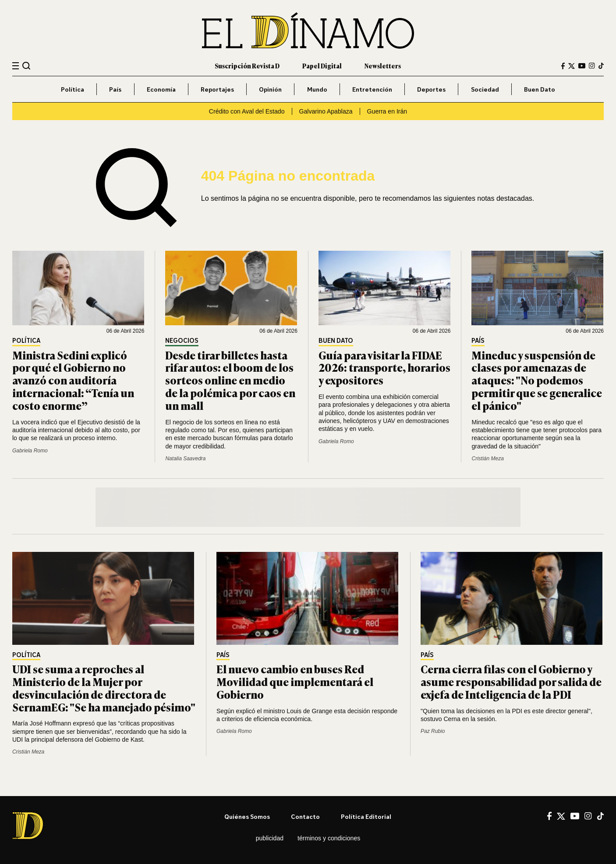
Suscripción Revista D (247, 66)
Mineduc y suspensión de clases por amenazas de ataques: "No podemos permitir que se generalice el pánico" (537, 380)
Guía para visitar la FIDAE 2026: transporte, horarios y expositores (384, 368)
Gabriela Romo (30, 451)
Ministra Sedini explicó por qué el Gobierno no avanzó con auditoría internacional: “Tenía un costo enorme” (73, 380)
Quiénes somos (247, 816)
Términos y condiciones (329, 838)
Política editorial (366, 816)
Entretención (372, 89)
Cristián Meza (487, 459)
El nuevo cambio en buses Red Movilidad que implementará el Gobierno (295, 681)
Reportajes (217, 89)
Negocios (182, 341)
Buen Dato (540, 89)
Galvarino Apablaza (326, 111)
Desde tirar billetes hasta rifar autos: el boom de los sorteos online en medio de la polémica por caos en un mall (230, 380)
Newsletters (383, 66)
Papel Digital (322, 66)
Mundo (317, 89)
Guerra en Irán (387, 111)
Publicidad (270, 838)
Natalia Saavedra (185, 459)
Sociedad (485, 89)
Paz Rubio (433, 731)
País (115, 89)
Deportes (431, 89)
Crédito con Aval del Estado (247, 111)
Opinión (270, 89)
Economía (161, 89)
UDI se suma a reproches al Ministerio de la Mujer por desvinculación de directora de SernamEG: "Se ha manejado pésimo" (104, 688)
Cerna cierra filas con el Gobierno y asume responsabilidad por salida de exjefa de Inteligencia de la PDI (511, 681)
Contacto (305, 816)
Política (73, 89)
